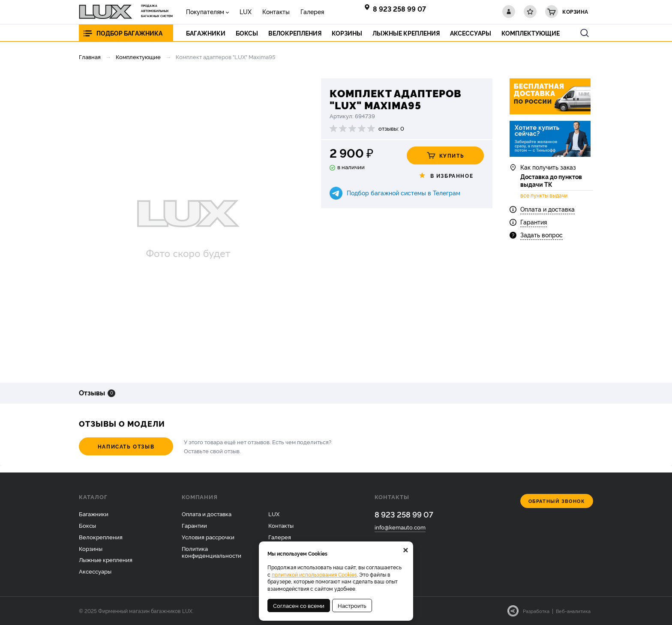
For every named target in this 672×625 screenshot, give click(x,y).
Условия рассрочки (208, 537)
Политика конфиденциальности (211, 552)
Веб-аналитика (573, 611)
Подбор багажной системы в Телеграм (403, 193)
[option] (188, 224)
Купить (445, 156)
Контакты (276, 11)
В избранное (445, 176)
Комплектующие (138, 57)
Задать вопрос (541, 235)
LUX (246, 11)
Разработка (536, 611)
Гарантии (194, 525)
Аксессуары (95, 571)
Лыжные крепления (106, 559)
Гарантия (534, 222)
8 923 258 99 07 (399, 9)
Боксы (87, 525)
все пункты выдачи (544, 195)
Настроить (352, 605)
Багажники (94, 514)
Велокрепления (101, 537)
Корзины (91, 548)
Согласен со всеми (299, 605)
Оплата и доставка (547, 209)
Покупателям (205, 11)
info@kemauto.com (400, 527)
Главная (90, 57)
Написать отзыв (126, 446)
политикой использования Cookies (314, 574)
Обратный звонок (557, 501)
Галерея (312, 11)
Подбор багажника (129, 33)
